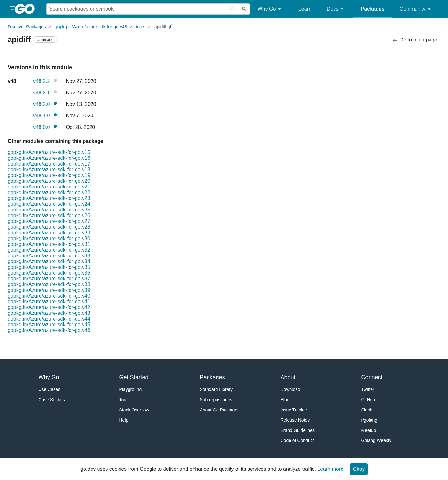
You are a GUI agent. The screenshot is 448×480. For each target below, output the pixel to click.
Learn (305, 9)
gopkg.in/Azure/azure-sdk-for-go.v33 (49, 256)
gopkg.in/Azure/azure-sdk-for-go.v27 (49, 221)
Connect (372, 377)
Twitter (368, 389)
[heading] (27, 9)
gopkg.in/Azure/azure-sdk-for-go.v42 (49, 307)
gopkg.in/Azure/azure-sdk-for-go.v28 (49, 227)
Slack (367, 410)
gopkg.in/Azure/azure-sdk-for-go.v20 (49, 181)
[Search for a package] (143, 9)
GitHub (368, 400)
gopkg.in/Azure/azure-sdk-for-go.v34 (49, 261)
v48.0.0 (41, 127)
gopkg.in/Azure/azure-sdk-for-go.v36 (49, 273)
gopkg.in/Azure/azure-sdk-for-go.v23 (49, 198)
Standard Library (217, 389)
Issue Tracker (294, 410)
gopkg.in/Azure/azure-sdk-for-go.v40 (49, 296)
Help (124, 420)
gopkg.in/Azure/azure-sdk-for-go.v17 (49, 164)
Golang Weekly (376, 440)
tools (141, 27)
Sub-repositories (216, 400)
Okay (359, 469)
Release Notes (295, 420)
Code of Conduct (297, 440)
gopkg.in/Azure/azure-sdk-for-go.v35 (49, 267)
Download (290, 389)
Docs (336, 9)
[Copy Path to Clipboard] (172, 27)
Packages (373, 9)
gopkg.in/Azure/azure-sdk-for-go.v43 (49, 313)
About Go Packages (220, 410)
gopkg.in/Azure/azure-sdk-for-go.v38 (49, 284)
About (288, 377)
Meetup (369, 430)
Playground (131, 389)
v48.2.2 (41, 81)
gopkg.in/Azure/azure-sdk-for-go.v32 (49, 250)
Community (416, 9)
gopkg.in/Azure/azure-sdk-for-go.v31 (49, 244)
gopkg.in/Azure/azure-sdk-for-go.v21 (49, 187)
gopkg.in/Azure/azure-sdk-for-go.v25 (49, 210)
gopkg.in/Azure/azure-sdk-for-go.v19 (49, 175)
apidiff (160, 27)
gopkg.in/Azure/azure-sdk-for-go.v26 (49, 215)
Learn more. (331, 469)
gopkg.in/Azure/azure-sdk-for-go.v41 (49, 302)
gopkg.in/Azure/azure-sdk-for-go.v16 (49, 158)
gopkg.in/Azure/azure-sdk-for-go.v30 (49, 238)
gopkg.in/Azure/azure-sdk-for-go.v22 (49, 192)
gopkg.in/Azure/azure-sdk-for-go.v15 (49, 152)
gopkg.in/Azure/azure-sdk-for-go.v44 (49, 319)
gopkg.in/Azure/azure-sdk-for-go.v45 (49, 325)
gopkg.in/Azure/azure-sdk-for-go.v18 (49, 170)
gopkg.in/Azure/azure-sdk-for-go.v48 (91, 27)
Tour (124, 400)
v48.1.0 (41, 116)
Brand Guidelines (298, 430)
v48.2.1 (41, 93)
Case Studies (52, 400)
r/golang (369, 420)
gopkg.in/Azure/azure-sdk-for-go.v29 (49, 233)
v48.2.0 (41, 104)
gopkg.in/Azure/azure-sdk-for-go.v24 (49, 204)
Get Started (134, 377)
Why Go (270, 9)
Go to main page (415, 40)
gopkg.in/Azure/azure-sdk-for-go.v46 (49, 330)
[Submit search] (244, 9)
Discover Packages (27, 27)
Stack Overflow (134, 410)
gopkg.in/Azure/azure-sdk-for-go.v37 (49, 279)
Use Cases (49, 389)
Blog (285, 400)
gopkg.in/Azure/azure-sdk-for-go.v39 (49, 290)
